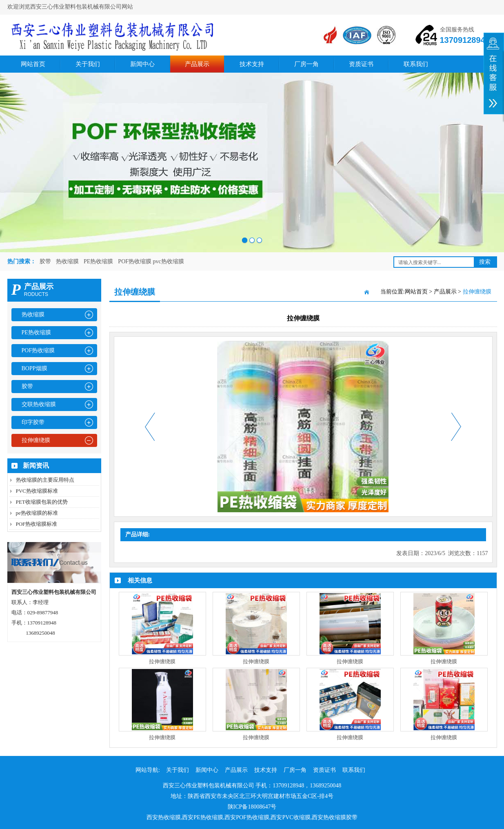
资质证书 (361, 64)
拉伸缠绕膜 (36, 440)
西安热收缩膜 (164, 817)
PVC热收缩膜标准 (37, 491)
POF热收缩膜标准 (37, 524)
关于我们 (88, 64)
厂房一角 (306, 64)
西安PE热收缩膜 (202, 817)
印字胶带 (33, 422)
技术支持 (252, 64)
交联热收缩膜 (39, 404)
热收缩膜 (67, 261)
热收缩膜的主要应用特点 (45, 480)
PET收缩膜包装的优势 (42, 502)
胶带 (45, 261)
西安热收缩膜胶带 (335, 817)
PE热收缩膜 (98, 261)
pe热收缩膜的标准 (37, 513)
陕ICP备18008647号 (252, 807)
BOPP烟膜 (34, 368)
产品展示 (197, 64)
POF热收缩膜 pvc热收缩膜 (151, 261)
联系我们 (416, 64)
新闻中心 (142, 64)
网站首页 (33, 64)
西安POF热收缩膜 (247, 817)
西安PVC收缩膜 (290, 817)
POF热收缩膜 (38, 350)
